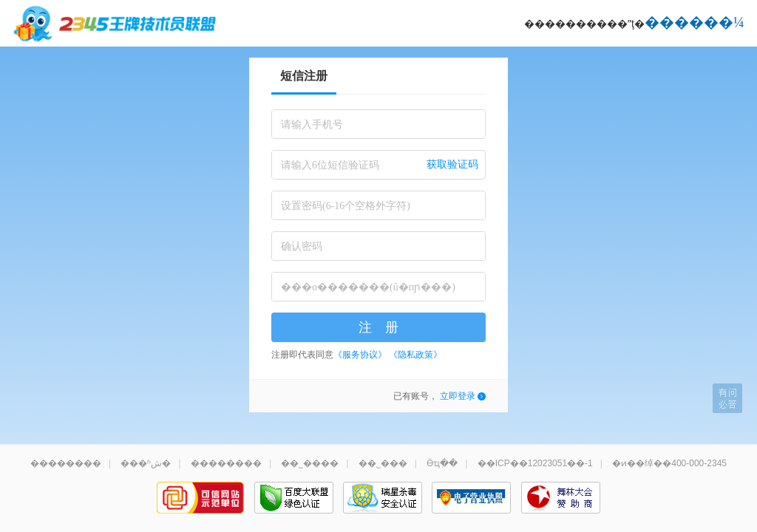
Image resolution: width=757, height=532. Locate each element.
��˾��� (383, 463)
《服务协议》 (360, 355)
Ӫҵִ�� (442, 463)
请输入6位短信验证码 (330, 165)
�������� (66, 463)
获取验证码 (452, 164)
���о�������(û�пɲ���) (368, 287)
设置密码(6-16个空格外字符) (346, 206)
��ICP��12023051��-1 (535, 463)
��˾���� (310, 463)
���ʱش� (146, 463)
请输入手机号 (312, 125)
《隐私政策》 (415, 355)
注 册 (378, 327)
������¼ (695, 22)
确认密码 (302, 246)
